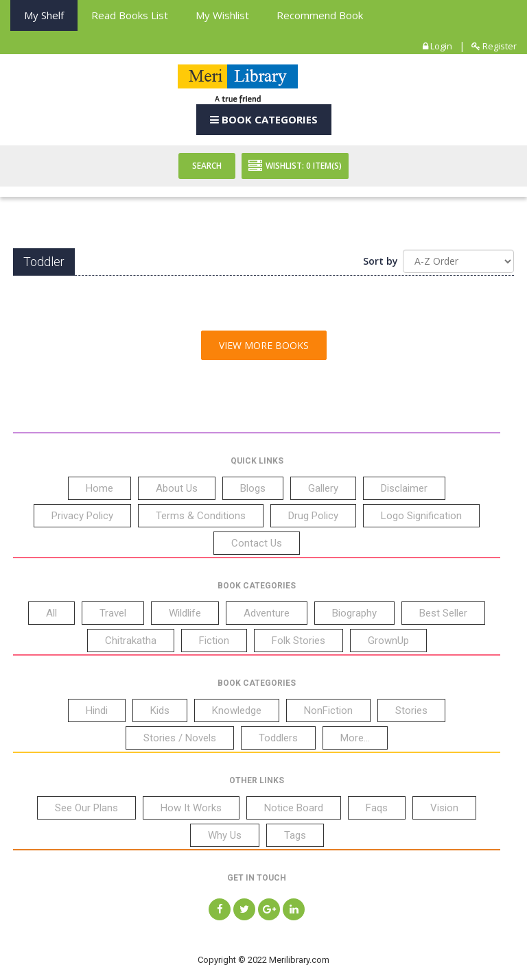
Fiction (214, 641)
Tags (295, 835)
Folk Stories (298, 641)
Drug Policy (313, 516)
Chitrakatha (131, 641)
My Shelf (44, 15)
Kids (160, 710)
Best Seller (443, 613)
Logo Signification (421, 516)
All (51, 613)
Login (437, 46)
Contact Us (257, 543)
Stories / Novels (180, 738)
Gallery (323, 488)
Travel (113, 613)
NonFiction (328, 710)
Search (207, 166)
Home (99, 488)
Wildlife (185, 613)
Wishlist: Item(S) (295, 166)
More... (355, 738)
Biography (354, 613)
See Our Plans (86, 808)
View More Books (264, 345)
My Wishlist (222, 15)
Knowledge (237, 710)
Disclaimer (404, 488)
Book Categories (264, 119)
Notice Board (294, 808)
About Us (177, 488)
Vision (444, 808)
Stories (411, 710)
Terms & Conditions (201, 516)
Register (494, 46)
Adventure (267, 613)
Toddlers (278, 738)
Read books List (130, 15)
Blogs (253, 488)
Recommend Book (320, 15)
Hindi (97, 710)
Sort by (380, 261)
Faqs (377, 808)
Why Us (225, 835)
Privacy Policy (82, 516)
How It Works (191, 808)
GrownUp (388, 641)
